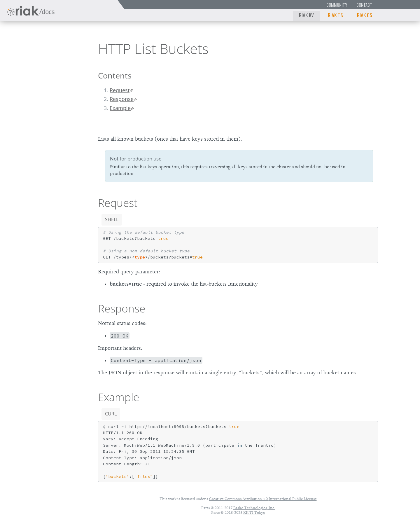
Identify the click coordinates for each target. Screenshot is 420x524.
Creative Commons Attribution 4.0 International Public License (263, 499)
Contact (364, 5)
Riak (25, 48)
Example (120, 108)
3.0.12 (58, 48)
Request (120, 90)
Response (122, 99)
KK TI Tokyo (254, 512)
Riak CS (365, 15)
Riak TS (335, 15)
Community (337, 5)
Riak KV (306, 15)
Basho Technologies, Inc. (254, 508)
